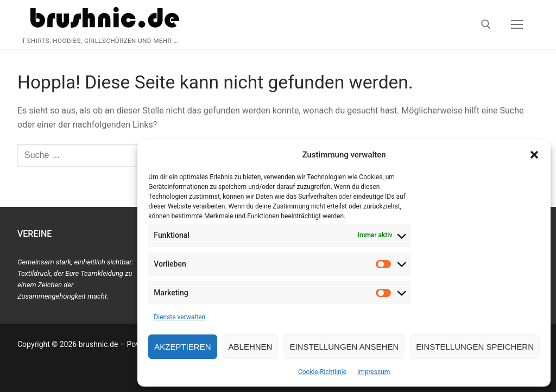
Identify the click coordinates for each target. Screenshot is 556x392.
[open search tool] (486, 24)
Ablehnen (251, 347)
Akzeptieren (182, 347)
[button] (534, 155)
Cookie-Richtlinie (322, 372)
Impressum (374, 372)
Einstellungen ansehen (344, 347)
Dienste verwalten (179, 317)
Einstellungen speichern (475, 347)
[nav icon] (517, 24)
